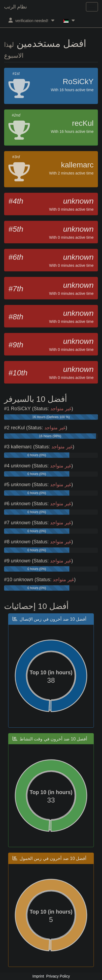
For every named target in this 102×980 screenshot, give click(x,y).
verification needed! (32, 20)
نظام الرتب (16, 7)
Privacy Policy (58, 976)
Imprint (38, 976)
